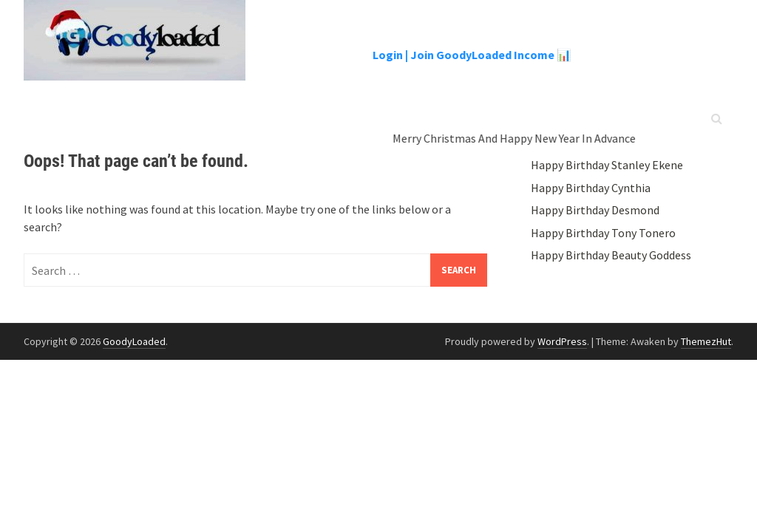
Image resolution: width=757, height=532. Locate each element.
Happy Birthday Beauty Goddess (611, 255)
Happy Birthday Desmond (595, 210)
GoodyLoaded (134, 341)
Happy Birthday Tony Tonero (603, 233)
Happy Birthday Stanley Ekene (607, 165)
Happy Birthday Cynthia (591, 188)
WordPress (562, 341)
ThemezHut (706, 341)
